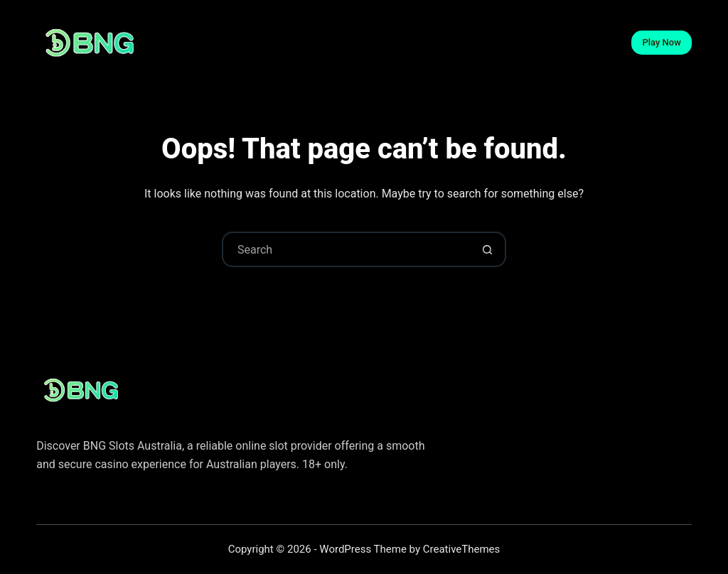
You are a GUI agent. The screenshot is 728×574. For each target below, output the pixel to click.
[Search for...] (346, 249)
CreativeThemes (462, 549)
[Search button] (487, 249)
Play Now (661, 42)
